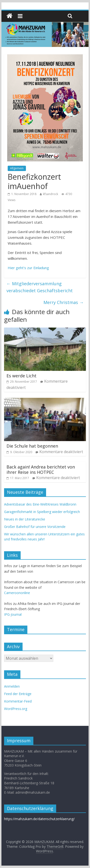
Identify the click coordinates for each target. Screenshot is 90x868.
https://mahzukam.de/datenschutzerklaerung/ (39, 819)
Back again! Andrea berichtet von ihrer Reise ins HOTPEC (41, 469)
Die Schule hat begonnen (32, 446)
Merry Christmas (63, 302)
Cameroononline (17, 593)
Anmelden (12, 686)
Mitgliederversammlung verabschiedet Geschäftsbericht (40, 287)
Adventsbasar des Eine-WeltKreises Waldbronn (40, 504)
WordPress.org (16, 709)
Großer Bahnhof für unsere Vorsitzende (35, 527)
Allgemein (17, 168)
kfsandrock (51, 194)
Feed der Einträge (18, 694)
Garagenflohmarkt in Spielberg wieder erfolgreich (42, 512)
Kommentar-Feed (18, 701)
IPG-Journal (13, 614)
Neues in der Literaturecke (25, 519)
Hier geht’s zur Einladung (28, 268)
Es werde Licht (21, 376)
